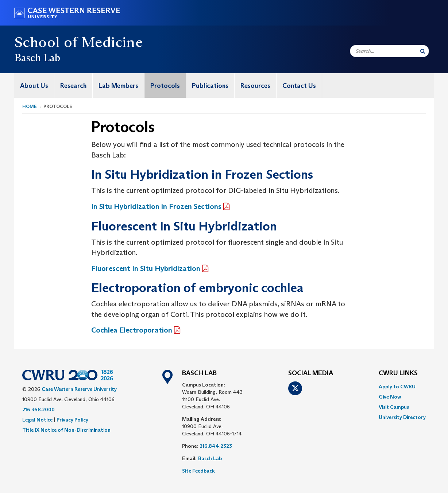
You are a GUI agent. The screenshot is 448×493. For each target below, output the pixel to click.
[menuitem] (34, 86)
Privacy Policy (72, 420)
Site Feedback (198, 471)
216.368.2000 (38, 409)
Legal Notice (37, 420)
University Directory (402, 417)
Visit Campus (394, 407)
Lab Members (118, 86)
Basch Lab (210, 458)
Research (73, 86)
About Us (34, 86)
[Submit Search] (423, 51)
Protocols (165, 86)
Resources (255, 86)
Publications (210, 86)
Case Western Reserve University (79, 389)
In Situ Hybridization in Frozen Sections (156, 206)
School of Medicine (78, 42)
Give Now (390, 397)
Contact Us (299, 86)
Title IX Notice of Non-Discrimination (66, 430)
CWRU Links (398, 373)
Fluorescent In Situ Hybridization (146, 268)
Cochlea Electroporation (132, 330)
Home (30, 106)
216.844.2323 (216, 446)
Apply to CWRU (397, 387)
